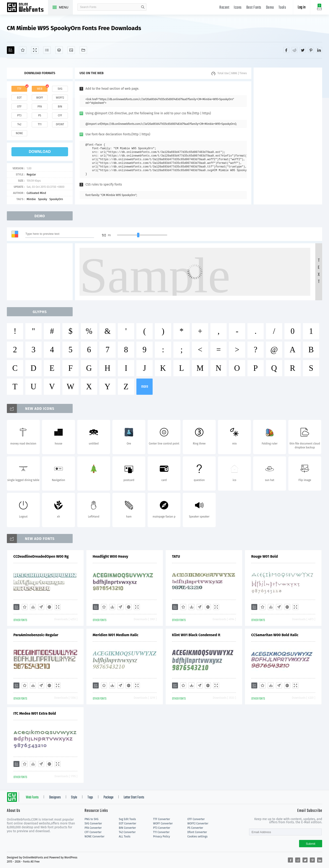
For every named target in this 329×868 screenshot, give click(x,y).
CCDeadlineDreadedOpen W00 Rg (41, 556)
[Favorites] (23, 50)
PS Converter (195, 828)
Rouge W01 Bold (265, 556)
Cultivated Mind (36, 193)
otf (19, 107)
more (145, 387)
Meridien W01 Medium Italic (116, 635)
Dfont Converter (197, 832)
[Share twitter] (303, 50)
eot (19, 98)
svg (60, 89)
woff (40, 98)
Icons (238, 8)
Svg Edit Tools (127, 819)
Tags (90, 797)
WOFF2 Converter (198, 824)
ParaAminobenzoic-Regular (36, 635)
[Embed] (49, 607)
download (40, 152)
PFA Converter (93, 828)
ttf (19, 89)
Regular (31, 175)
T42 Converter (127, 832)
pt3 (19, 115)
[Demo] (35, 50)
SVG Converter (93, 824)
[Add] (11, 50)
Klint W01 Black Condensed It (196, 635)
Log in (302, 7)
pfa (40, 107)
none (19, 133)
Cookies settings (197, 837)
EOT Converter (127, 824)
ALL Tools (125, 837)
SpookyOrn (56, 199)
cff (60, 115)
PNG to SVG (92, 819)
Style (74, 797)
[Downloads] (33, 607)
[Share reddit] (295, 50)
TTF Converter (162, 819)
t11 (40, 124)
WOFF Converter (163, 824)
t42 (19, 124)
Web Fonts (32, 797)
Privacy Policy (162, 837)
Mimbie (31, 199)
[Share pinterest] (311, 50)
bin (60, 107)
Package (108, 797)
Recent (224, 8)
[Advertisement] (288, 136)
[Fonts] (83, 50)
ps (40, 115)
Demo (270, 8)
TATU (176, 556)
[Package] (59, 50)
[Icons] (71, 50)
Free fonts (27, 8)
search (143, 7)
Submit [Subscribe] (311, 844)
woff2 (60, 98)
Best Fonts (254, 8)
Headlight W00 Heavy (110, 556)
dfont (60, 124)
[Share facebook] (286, 50)
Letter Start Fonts (134, 797)
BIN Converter (127, 828)
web (40, 89)
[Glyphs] (47, 50)
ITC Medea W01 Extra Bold (35, 713)
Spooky (42, 199)
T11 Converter (161, 832)
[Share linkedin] (319, 50)
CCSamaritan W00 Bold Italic (275, 635)
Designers (55, 797)
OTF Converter (196, 819)
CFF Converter (93, 832)
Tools (282, 8)
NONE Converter (94, 837)
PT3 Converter (162, 828)
